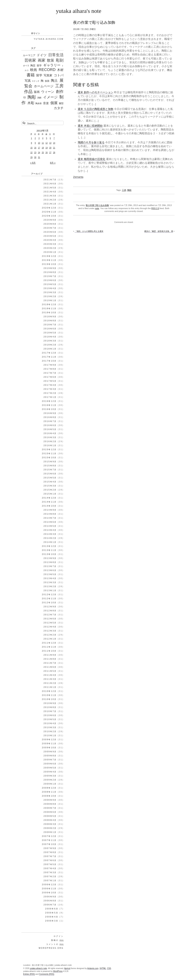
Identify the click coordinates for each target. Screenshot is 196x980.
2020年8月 (50, 224)
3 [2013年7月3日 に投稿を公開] (39, 138)
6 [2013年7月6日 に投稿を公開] (50, 138)
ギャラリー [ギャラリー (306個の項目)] (52, 65)
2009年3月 (50, 776)
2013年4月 (50, 578)
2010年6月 (50, 715)
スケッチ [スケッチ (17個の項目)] (36, 81)
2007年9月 (50, 848)
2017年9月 (50, 365)
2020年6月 (50, 232)
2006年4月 (52, 917)
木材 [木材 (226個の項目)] (60, 70)
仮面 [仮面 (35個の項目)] (47, 81)
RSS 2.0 (155, 208)
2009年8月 (50, 756)
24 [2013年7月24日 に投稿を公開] (39, 153)
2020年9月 (50, 220)
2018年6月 (50, 329)
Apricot (67, 968)
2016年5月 (50, 429)
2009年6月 (50, 764)
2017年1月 (50, 397)
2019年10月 (49, 264)
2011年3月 (50, 679)
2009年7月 (50, 760)
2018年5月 (50, 333)
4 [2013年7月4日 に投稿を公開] (43, 138)
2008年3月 (50, 824)
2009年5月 (50, 768)
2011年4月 (50, 675)
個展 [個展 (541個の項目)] (54, 103)
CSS (109, 968)
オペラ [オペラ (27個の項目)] (26, 66)
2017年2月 (50, 393)
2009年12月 (49, 740)
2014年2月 (50, 538)
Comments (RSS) (47, 974)
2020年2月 (50, 248)
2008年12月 (49, 788)
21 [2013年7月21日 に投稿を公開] (54, 148)
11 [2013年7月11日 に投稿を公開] (43, 143)
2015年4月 (50, 482)
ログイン (59, 936)
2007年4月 (50, 868)
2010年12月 (49, 691)
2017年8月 (50, 369)
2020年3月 (50, 244)
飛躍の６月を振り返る (91, 142)
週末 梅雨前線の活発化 (91, 159)
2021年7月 (50, 180)
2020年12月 (49, 208)
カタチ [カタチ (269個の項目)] (59, 108)
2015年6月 (50, 474)
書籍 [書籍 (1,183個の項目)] (31, 75)
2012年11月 (49, 599)
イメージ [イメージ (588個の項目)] (50, 97)
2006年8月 (50, 901)
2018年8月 (50, 321)
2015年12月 (49, 450)
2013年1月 (50, 591)
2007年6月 (50, 860)
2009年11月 (49, 744)
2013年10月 (49, 554)
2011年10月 (49, 651)
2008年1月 (50, 832)
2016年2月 (50, 441)
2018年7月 (50, 325)
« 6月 (33, 163)
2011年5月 (50, 671)
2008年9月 (50, 800)
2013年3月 (50, 582)
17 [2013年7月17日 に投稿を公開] (39, 148)
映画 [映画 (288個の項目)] (33, 70)
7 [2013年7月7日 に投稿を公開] (54, 138)
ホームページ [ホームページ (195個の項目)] (44, 86)
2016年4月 (50, 433)
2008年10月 (49, 796)
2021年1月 (50, 204)
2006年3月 (52, 921)
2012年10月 (49, 603)
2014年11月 (49, 502)
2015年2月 (50, 490)
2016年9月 (50, 413)
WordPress (58, 971)
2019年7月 (50, 276)
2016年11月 (49, 405)
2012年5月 (50, 623)
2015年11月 (49, 454)
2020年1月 (50, 252)
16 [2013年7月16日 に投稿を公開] (35, 148)
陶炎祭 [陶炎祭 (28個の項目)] (39, 103)
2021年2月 (50, 200)
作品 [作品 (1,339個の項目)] (28, 91)
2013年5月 (50, 574)
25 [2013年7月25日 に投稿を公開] (43, 153)
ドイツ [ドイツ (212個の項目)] (42, 55)
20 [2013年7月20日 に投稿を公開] (50, 148)
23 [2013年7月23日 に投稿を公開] (35, 153)
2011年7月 (50, 663)
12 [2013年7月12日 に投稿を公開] (47, 143)
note (97, 208)
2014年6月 (50, 522)
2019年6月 (50, 280)
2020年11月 (49, 212)
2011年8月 (50, 659)
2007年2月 (50, 877)
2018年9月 (50, 317)
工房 (124, 190)
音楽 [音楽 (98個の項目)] (46, 103)
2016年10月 (49, 409)
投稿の (57, 940)
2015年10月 (49, 458)
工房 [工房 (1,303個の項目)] (59, 86)
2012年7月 (50, 615)
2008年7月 (50, 808)
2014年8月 (50, 514)
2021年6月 (50, 184)
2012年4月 (50, 627)
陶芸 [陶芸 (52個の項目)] (33, 66)
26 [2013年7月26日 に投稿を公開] (47, 153)
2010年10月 (49, 699)
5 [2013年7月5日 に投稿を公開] (47, 138)
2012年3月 (50, 631)
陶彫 (129, 190)
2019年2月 (50, 296)
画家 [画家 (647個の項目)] (42, 60)
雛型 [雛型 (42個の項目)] (61, 103)
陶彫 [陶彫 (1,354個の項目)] (32, 97)
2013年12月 (49, 546)
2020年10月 (49, 216)
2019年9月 (50, 268)
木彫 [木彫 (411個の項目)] (31, 103)
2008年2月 (50, 828)
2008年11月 (49, 792)
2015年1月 (50, 494)
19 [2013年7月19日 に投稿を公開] (47, 148)
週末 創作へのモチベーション (96, 92)
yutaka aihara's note (79, 11)
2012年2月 (50, 635)
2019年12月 (49, 256)
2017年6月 (50, 377)
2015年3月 (50, 486)
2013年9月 (50, 558)
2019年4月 (50, 288)
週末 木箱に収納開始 (90, 126)
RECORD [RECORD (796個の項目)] (47, 70)
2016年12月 (49, 401)
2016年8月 (50, 417)
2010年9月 (50, 703)
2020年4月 (50, 240)
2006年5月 (52, 913)
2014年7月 (50, 518)
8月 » (53, 163)
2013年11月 (49, 550)
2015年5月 (50, 478)
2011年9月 (50, 655)
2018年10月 (49, 313)
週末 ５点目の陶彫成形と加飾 (96, 109)
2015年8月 (50, 466)
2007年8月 (50, 852)
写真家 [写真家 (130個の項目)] (48, 75)
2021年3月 (50, 196)
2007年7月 (50, 856)
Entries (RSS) (29, 974)
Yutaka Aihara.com (49, 39)
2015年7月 (50, 470)
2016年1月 (50, 445)
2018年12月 (49, 305)
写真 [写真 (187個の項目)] (28, 81)
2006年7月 (50, 905)
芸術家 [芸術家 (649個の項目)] (30, 60)
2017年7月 (50, 373)
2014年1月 (50, 542)
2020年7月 (50, 228)
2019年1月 (50, 300)
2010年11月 (49, 695)
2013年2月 (50, 586)
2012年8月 (50, 611)
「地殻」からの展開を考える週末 (89, 231)
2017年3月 (50, 389)
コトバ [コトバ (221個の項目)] (59, 75)
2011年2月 (50, 683)
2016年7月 (50, 421)
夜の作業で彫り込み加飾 (97, 205)
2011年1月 (50, 687)
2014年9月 (50, 510)
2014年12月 (49, 498)
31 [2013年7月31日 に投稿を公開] (39, 157)
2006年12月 (49, 885)
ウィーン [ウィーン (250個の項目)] (48, 92)
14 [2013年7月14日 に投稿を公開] (54, 143)
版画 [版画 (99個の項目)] (37, 92)
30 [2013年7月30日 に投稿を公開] (35, 157)
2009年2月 (50, 780)
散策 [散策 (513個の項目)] (51, 60)
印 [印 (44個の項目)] (25, 98)
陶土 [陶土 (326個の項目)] (54, 81)
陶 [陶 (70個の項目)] (42, 81)
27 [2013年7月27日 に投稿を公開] (50, 153)
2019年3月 (50, 292)
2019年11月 (49, 260)
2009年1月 (50, 784)
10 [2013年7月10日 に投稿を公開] (39, 143)
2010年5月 (50, 719)
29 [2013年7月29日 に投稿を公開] (31, 157)
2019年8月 (50, 272)
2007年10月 (49, 844)
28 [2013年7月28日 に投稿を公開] (54, 153)
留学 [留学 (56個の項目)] (39, 66)
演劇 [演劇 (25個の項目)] (39, 98)
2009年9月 (50, 752)
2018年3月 (50, 341)
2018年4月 (50, 337)
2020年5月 (50, 236)
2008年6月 (50, 812)
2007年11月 (49, 840)
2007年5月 (50, 864)
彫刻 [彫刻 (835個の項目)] (60, 60)
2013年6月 (50, 570)
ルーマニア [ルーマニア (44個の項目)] (29, 55)
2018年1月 (50, 349)
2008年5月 (50, 816)
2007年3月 (50, 872)
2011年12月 (49, 643)
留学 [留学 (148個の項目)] (39, 75)
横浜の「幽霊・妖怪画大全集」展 (159, 231)
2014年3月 (50, 534)
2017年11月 (49, 357)
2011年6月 (50, 667)
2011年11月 (49, 647)
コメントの (55, 944)
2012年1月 (50, 639)
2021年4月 (50, 192)
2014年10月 (49, 506)
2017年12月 (49, 353)
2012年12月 (49, 595)
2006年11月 (49, 889)
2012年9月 (50, 607)
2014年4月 (50, 530)
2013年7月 (50, 566)
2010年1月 (50, 736)
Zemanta (78, 177)
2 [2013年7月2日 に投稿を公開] (35, 138)
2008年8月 (50, 804)
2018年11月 (49, 309)
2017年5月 (50, 381)
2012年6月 (50, 619)
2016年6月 (50, 425)
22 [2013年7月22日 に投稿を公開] (31, 153)
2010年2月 (50, 731)
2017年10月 (49, 361)
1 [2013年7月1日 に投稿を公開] (32, 138)
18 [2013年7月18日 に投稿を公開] (43, 148)
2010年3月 (50, 727)
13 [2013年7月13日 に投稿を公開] (50, 143)
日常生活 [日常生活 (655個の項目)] (56, 55)
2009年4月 (50, 772)
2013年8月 (50, 562)
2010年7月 (50, 711)
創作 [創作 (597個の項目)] (60, 91)
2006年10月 (49, 893)
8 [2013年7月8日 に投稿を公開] (32, 143)
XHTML (103, 968)
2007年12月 (49, 836)
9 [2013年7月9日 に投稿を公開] (35, 143)
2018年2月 (50, 345)
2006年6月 (52, 909)
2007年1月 (50, 881)
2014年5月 (50, 526)
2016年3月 (50, 437)
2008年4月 (50, 820)
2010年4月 (50, 723)
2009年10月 (49, 748)
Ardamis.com (93, 968)
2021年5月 (50, 188)
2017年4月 (50, 385)
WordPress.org (51, 948)
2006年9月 (50, 897)
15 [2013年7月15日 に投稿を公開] (31, 148)
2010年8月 (50, 707)
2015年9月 (50, 462)
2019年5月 (50, 284)
